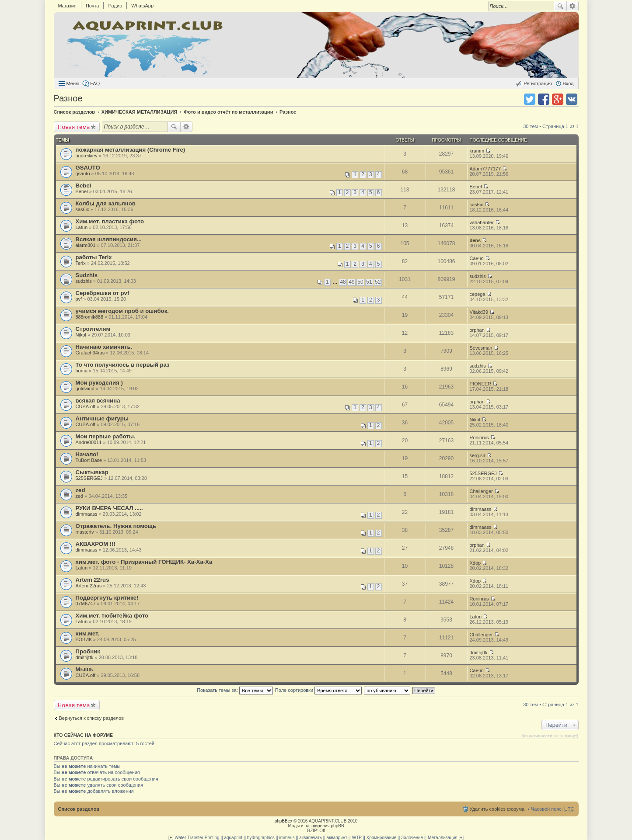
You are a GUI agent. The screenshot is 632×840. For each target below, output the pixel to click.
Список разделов (79, 809)
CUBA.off (86, 406)
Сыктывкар (92, 472)
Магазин (67, 6)
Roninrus (479, 437)
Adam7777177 (485, 169)
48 (343, 282)
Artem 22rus (93, 580)
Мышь (85, 669)
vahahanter (482, 222)
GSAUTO (88, 168)
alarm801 (86, 245)
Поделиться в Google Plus (558, 99)
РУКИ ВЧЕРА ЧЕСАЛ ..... (109, 508)
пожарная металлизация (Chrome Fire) (131, 150)
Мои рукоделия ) (99, 383)
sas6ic (82, 209)
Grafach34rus (90, 353)
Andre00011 (89, 442)
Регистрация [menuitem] (538, 83)
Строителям (93, 329)
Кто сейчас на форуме (84, 735)
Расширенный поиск (573, 6)
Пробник (88, 651)
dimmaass (87, 514)
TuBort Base (89, 460)
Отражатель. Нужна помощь (116, 526)
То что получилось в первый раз (123, 365)
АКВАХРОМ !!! (96, 544)
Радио (115, 6)
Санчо (477, 258)
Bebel (84, 186)
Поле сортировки (318, 690)
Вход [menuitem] (568, 83)
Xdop (475, 563)
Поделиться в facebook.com (544, 99)
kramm (477, 151)
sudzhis (84, 281)
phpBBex (284, 821)
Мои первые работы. (106, 436)
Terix (81, 263)
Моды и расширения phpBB (316, 826)
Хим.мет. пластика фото (110, 221)
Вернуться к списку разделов (91, 718)
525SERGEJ (89, 478)
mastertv (85, 532)
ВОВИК (84, 639)
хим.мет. (88, 633)
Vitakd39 (479, 312)
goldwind (85, 389)
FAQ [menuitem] (95, 83)
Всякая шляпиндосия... (109, 239)
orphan (477, 330)
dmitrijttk (85, 657)
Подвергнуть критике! (107, 598)
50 (360, 282)
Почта (93, 6)
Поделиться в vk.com (572, 99)
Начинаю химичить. (104, 347)
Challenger (481, 491)
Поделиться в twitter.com (530, 99)
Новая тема (74, 127)
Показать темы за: (235, 690)
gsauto (83, 174)
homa (82, 371)
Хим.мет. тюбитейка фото (112, 616)
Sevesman (481, 348)
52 (378, 282)
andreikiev (87, 156)
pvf (79, 299)
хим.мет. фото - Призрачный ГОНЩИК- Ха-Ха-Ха (144, 562)
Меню (73, 83)
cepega (478, 294)
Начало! (87, 454)
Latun (82, 227)
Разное (68, 98)
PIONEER (481, 384)
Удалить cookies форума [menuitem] (497, 809)
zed (80, 490)
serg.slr (478, 455)
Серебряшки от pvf (103, 293)
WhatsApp (142, 6)
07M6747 (86, 604)
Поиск (560, 6)
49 (351, 282)
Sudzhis (87, 275)
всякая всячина (98, 401)
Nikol (81, 335)
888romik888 (90, 317)
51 (369, 282)
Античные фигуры (102, 418)
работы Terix (94, 257)
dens (475, 240)
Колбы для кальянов (106, 203)
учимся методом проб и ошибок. (122, 311)
